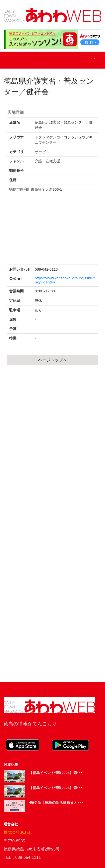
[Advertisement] (52, 524)
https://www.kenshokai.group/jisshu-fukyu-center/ (65, 280)
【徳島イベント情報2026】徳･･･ (56, 773)
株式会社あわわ (18, 833)
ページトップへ (52, 360)
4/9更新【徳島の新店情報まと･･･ (56, 802)
